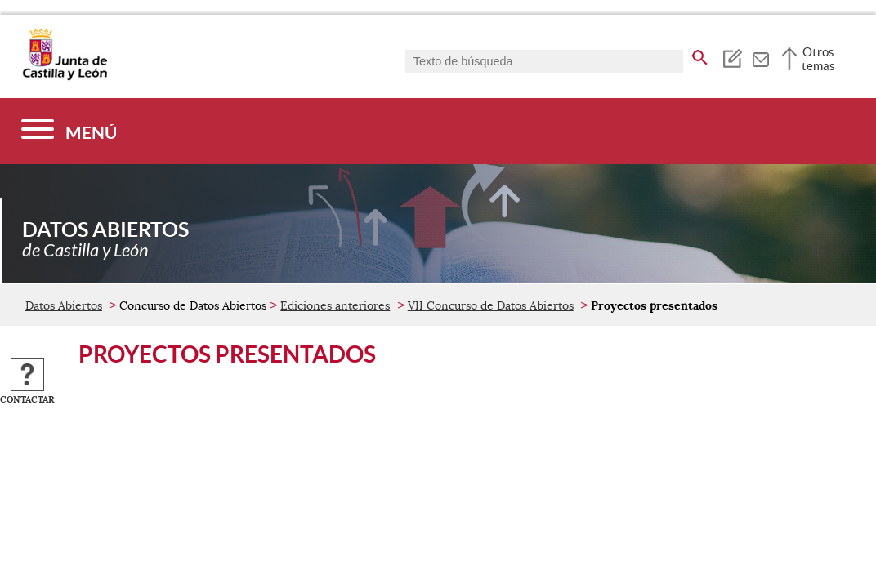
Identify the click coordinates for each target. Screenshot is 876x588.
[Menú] (69, 131)
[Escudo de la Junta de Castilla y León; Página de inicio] (65, 77)
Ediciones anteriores (335, 305)
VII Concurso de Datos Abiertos (491, 305)
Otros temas (818, 59)
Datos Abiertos (64, 305)
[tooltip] (732, 57)
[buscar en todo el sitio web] (700, 55)
